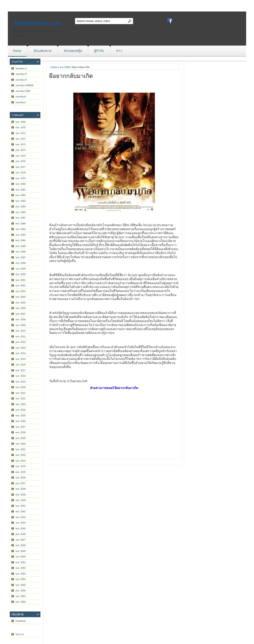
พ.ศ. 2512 (21, 342)
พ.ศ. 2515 (21, 359)
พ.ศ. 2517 (21, 370)
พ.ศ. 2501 (21, 280)
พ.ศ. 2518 (21, 376)
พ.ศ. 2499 (21, 269)
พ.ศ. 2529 (21, 438)
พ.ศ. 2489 (21, 224)
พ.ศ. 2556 (21, 591)
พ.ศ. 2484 (21, 207)
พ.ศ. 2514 (21, 353)
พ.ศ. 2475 (21, 156)
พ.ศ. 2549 (21, 551)
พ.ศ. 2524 (21, 410)
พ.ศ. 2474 (21, 150)
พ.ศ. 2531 (21, 449)
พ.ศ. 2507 (21, 314)
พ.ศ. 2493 (21, 235)
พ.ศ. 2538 (21, 489)
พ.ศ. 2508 (21, 320)
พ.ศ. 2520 (21, 387)
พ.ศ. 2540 (21, 500)
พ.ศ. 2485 (21, 212)
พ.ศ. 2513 (21, 348)
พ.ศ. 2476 (21, 161)
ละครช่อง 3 (21, 69)
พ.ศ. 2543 (21, 517)
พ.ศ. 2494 (21, 240)
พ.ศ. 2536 (21, 478)
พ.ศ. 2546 (21, 534)
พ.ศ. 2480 (21, 184)
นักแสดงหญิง (73, 51)
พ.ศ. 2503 (21, 291)
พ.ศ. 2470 (21, 127)
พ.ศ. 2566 (21, 602)
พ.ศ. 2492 (21, 229)
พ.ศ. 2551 (21, 562)
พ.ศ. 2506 (21, 308)
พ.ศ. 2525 (21, 416)
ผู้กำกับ (99, 51)
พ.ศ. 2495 (21, 246)
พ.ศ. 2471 (21, 133)
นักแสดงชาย (42, 51)
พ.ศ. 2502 (21, 286)
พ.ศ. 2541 (21, 506)
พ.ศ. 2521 (21, 393)
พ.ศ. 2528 (21, 432)
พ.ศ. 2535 (21, 472)
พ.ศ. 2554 (21, 579)
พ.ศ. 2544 (21, 523)
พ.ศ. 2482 (21, 195)
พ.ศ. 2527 (21, 427)
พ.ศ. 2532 (21, 455)
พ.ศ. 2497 (21, 257)
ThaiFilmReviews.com (37, 23)
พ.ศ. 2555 (21, 585)
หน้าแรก (20, 634)
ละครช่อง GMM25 (25, 85)
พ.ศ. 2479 (21, 178)
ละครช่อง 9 (21, 80)
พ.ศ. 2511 (21, 337)
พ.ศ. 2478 (21, 173)
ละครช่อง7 (21, 102)
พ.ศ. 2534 (21, 466)
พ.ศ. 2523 (21, 404)
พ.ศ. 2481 (21, 190)
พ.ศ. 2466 (21, 122)
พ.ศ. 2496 (21, 252)
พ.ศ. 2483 (21, 201)
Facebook (21, 621)
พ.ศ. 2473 (21, 145)
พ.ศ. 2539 (21, 495)
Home (17, 51)
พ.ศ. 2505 (21, 303)
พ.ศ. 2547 (21, 540)
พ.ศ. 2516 (21, 365)
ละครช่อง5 (21, 97)
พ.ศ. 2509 (21, 325)
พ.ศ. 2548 (21, 545)
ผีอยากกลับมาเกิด (71, 75)
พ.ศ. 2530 (21, 444)
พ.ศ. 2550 (21, 557)
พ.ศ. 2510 (21, 331)
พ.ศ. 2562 (21, 596)
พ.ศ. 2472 (21, 139)
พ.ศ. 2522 (21, 399)
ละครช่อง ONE (23, 91)
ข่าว (119, 51)
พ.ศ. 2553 (21, 574)
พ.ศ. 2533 (21, 461)
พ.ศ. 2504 (21, 297)
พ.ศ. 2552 (21, 568)
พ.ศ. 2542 (21, 512)
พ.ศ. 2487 (21, 218)
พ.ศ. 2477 (21, 167)
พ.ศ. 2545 (21, 529)
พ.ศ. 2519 (21, 382)
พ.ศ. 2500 (21, 274)
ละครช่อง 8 (21, 74)
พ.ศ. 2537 (21, 483)
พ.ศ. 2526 (21, 421)
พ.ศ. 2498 (21, 263)
